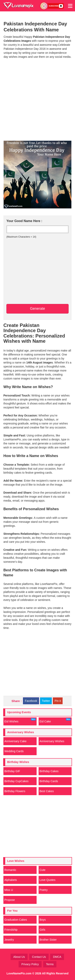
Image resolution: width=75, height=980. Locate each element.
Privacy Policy (30, 964)
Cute (43, 870)
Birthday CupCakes (16, 781)
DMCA (57, 957)
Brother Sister (48, 940)
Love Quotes (47, 880)
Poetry (44, 890)
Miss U (9, 890)
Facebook (31, 701)
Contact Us (39, 957)
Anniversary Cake (15, 741)
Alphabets (11, 880)
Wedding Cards (14, 751)
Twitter (46, 701)
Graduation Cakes (16, 920)
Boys (43, 920)
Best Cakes (47, 791)
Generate (37, 309)
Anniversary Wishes (52, 741)
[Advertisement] (37, 99)
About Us (19, 957)
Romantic (10, 870)
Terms (50, 964)
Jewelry (9, 940)
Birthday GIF (12, 771)
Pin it (58, 701)
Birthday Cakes (49, 771)
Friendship (11, 930)
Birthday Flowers (15, 791)
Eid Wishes (20, 721)
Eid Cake (55, 721)
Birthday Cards (49, 781)
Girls (42, 930)
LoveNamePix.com (19, 973)
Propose (10, 900)
